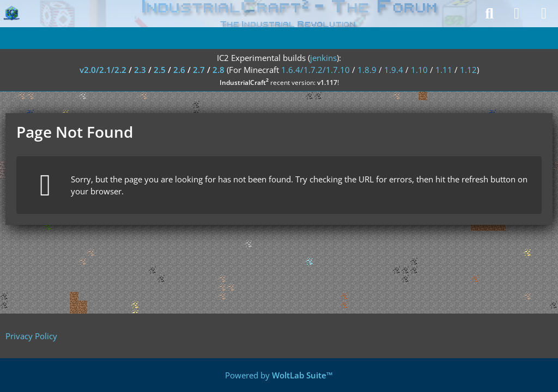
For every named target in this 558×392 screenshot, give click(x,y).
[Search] (489, 14)
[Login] (517, 14)
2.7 (199, 70)
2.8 (219, 70)
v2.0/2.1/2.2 (103, 70)
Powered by (279, 375)
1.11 (444, 70)
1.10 (419, 70)
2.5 (160, 70)
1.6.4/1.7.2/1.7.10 (316, 70)
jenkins (323, 58)
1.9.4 (394, 70)
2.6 (179, 70)
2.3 (140, 70)
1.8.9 (367, 70)
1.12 (468, 70)
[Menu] (544, 14)
